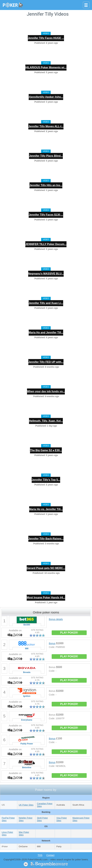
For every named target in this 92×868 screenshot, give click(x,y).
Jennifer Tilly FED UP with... (46, 362)
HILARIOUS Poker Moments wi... (46, 67)
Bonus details (56, 619)
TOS (40, 855)
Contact (50, 855)
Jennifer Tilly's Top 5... (46, 480)
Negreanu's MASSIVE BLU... (46, 274)
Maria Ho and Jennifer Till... (46, 333)
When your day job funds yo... (46, 391)
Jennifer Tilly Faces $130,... (46, 215)
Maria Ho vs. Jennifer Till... (46, 509)
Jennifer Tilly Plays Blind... (46, 156)
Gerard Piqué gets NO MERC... (46, 568)
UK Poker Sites (26, 805)
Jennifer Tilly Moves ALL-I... (46, 126)
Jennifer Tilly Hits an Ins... (46, 185)
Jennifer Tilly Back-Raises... (46, 539)
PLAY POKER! (69, 633)
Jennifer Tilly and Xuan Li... (46, 303)
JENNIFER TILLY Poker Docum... (46, 244)
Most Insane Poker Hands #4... (46, 598)
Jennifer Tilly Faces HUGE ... (46, 38)
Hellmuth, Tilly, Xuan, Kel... (46, 421)
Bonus (52, 643)
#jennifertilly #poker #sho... (46, 97)
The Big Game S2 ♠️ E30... (46, 450)
